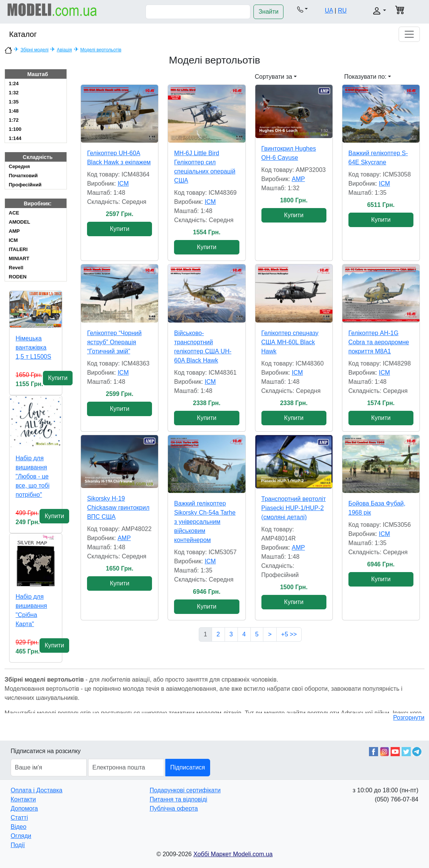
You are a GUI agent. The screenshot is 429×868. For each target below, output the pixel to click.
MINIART (19, 258)
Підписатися (188, 767)
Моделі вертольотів (101, 50)
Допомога (24, 808)
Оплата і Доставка (36, 790)
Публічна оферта (174, 808)
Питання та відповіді (179, 799)
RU (342, 10)
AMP (14, 231)
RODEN (18, 277)
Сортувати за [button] (274, 77)
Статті (19, 818)
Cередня (19, 166)
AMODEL (19, 222)
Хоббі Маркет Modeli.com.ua (233, 854)
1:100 (15, 129)
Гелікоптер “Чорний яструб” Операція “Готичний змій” (114, 342)
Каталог (23, 34)
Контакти (23, 799)
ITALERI (18, 249)
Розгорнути (409, 718)
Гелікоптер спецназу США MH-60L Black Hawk (290, 342)
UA (329, 10)
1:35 (14, 102)
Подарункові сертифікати (185, 790)
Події (18, 845)
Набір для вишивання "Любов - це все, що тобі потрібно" (32, 476)
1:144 (15, 138)
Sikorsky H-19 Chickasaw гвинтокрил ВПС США (118, 508)
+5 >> (289, 634)
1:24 (14, 83)
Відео (18, 827)
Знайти (268, 12)
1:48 (14, 111)
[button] (303, 9)
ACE (14, 213)
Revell (16, 268)
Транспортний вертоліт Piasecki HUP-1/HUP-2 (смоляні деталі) (294, 508)
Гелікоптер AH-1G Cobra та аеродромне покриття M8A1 (379, 342)
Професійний (25, 185)
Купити (58, 378)
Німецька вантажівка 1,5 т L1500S (33, 347)
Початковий (23, 176)
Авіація (64, 50)
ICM (13, 240)
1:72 (14, 120)
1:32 (14, 93)
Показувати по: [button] (365, 77)
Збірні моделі (35, 50)
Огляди (21, 836)
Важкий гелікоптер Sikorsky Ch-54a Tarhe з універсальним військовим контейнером (205, 522)
